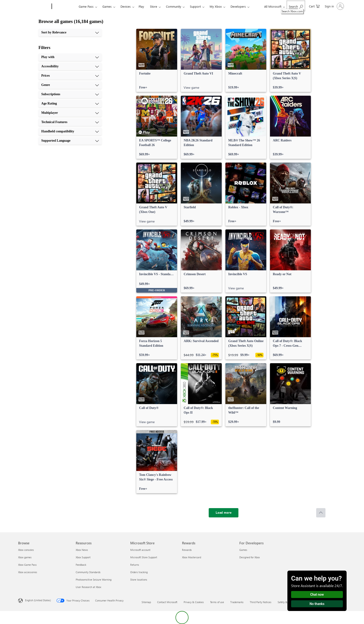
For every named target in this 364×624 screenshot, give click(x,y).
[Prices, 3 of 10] (70, 76)
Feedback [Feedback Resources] (81, 565)
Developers (238, 6)
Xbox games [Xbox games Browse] (25, 557)
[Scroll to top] (321, 513)
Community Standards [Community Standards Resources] (88, 572)
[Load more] (224, 513)
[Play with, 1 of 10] (70, 57)
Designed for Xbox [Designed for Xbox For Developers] (250, 557)
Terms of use (217, 602)
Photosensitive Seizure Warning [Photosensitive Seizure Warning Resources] (94, 580)
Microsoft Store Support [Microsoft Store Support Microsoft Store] (144, 557)
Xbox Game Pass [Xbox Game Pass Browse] (27, 565)
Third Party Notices (261, 602)
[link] (157, 60)
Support (195, 6)
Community (174, 6)
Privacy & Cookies (194, 602)
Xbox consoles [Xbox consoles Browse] (26, 550)
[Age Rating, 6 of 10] (70, 104)
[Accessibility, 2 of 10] (70, 66)
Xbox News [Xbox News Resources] (82, 550)
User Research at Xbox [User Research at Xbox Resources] (88, 587)
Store (154, 6)
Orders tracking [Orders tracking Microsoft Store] (139, 572)
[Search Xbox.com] (296, 6)
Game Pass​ (86, 6)
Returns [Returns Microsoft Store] (135, 565)
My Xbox (216, 6)
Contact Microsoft (167, 602)
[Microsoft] (34, 7)
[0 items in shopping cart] (314, 6)
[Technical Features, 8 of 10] (70, 122)
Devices (126, 6)
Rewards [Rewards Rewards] (187, 550)
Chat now (317, 595)
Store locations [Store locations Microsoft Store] (139, 580)
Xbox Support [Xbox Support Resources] (83, 557)
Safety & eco (285, 602)
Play (141, 6)
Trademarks (237, 602)
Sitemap (146, 602)
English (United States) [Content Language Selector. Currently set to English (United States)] (38, 600)
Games (107, 6)
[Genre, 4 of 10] (70, 85)
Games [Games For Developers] (243, 550)
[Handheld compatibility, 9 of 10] (70, 131)
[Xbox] (65, 7)
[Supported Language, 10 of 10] (70, 141)
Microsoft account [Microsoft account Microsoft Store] (140, 550)
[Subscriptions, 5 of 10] (70, 94)
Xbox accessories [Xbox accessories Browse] (28, 572)
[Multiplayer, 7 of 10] (70, 113)
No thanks (317, 604)
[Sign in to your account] (334, 6)
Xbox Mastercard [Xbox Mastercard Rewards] (192, 557)
